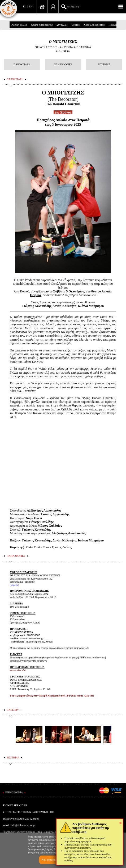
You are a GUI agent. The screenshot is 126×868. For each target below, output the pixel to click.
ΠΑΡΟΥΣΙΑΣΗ (22, 64)
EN (31, 6)
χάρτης (15, 585)
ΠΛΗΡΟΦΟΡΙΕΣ (63, 64)
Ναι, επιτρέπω (49, 860)
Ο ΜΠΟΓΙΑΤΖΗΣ (63, 42)
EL (25, 6)
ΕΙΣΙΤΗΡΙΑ (104, 64)
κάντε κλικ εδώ (18, 670)
